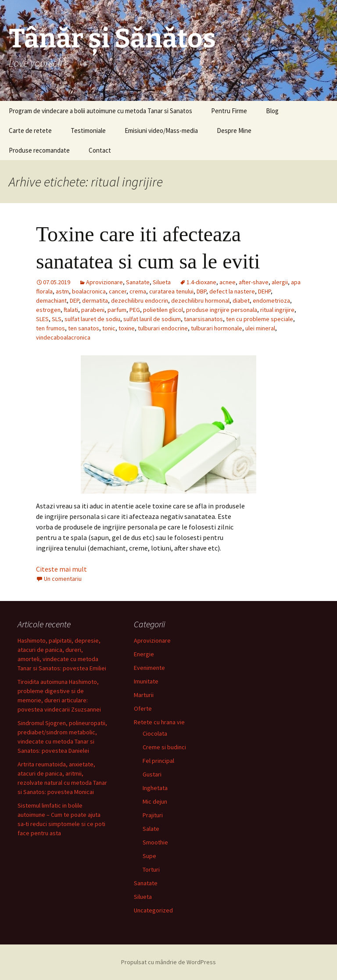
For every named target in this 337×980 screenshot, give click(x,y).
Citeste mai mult (61, 569)
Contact (100, 150)
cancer (118, 291)
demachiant (51, 300)
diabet (241, 300)
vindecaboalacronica (63, 337)
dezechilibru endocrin (140, 300)
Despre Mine (234, 131)
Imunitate (146, 681)
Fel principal (158, 761)
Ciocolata (155, 733)
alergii (280, 282)
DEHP (264, 291)
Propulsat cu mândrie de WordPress (168, 962)
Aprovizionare (104, 282)
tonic (109, 328)
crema (138, 291)
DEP (74, 300)
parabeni (93, 310)
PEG (135, 310)
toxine (127, 328)
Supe (149, 856)
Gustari (152, 774)
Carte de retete (30, 131)
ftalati (71, 310)
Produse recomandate (39, 150)
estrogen (48, 310)
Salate (151, 829)
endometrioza (271, 300)
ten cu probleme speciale (260, 319)
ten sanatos (84, 328)
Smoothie (155, 842)
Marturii (144, 695)
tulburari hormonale (217, 328)
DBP (201, 291)
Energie (144, 654)
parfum (117, 310)
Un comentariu (63, 579)
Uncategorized (153, 910)
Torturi (151, 869)
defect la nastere (232, 291)
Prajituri (153, 815)
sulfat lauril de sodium (152, 319)
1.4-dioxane (201, 282)
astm (62, 291)
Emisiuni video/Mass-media (161, 131)
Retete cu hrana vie (159, 722)
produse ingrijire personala (222, 310)
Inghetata (155, 788)
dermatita (95, 300)
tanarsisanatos (203, 319)
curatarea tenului (171, 291)
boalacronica (89, 291)
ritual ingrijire (277, 310)
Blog (272, 111)
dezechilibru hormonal (200, 300)
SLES (42, 319)
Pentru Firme (229, 111)
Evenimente (149, 668)
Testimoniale (88, 131)
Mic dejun (155, 801)
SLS (57, 319)
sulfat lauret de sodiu (92, 319)
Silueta (162, 282)
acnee (228, 282)
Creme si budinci (164, 747)
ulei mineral (260, 328)
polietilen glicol (163, 310)
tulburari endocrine (163, 328)
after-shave (254, 282)
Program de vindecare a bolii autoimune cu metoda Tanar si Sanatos (100, 111)
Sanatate (138, 282)
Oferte (143, 708)
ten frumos (50, 328)
